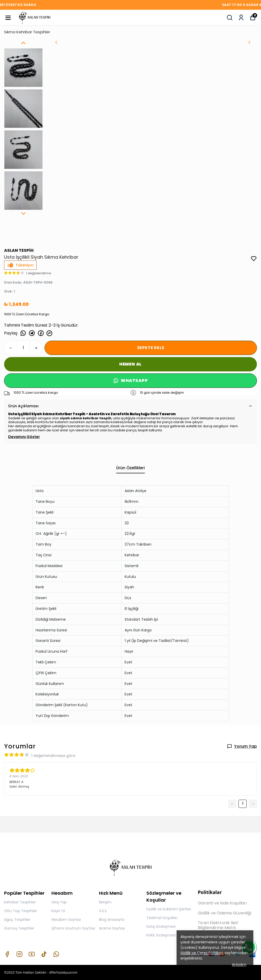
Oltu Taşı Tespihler (21, 911)
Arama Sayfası (112, 928)
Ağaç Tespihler (17, 920)
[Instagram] (19, 954)
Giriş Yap (59, 902)
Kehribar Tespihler (20, 902)
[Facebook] (7, 954)
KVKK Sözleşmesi (161, 935)
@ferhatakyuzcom (63, 972)
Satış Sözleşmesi (161, 926)
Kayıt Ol (58, 911)
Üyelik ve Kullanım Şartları (169, 909)
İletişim (105, 902)
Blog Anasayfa (112, 920)
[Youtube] (32, 954)
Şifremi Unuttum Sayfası (73, 928)
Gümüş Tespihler (19, 928)
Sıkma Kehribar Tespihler (27, 32)
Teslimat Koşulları (162, 918)
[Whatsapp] (56, 954)
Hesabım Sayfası (66, 920)
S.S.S (103, 911)
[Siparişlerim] (241, 18)
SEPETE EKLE (151, 348)
